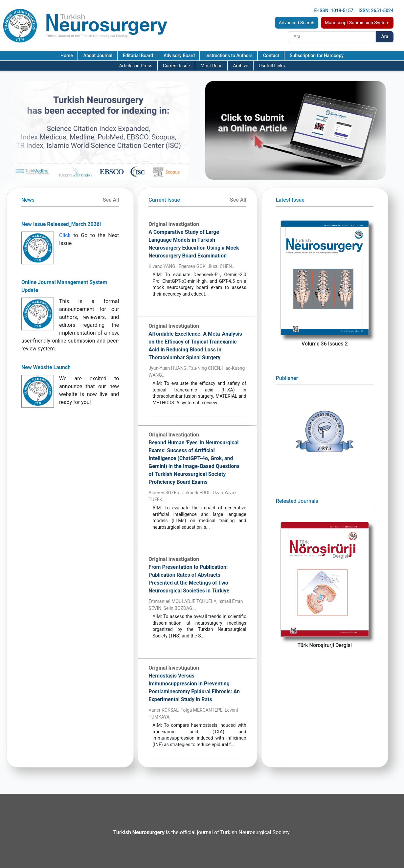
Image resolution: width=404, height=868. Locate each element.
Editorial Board (138, 56)
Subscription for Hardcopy (317, 56)
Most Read (211, 66)
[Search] (332, 37)
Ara (385, 36)
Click (65, 235)
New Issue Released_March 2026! (61, 224)
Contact (271, 56)
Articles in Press (136, 66)
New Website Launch (46, 367)
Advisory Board (179, 56)
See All (111, 200)
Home (67, 56)
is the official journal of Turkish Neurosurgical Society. (202, 832)
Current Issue (177, 66)
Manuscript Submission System (357, 23)
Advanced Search (297, 23)
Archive (240, 66)
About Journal (98, 56)
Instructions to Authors (229, 56)
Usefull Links (272, 66)
